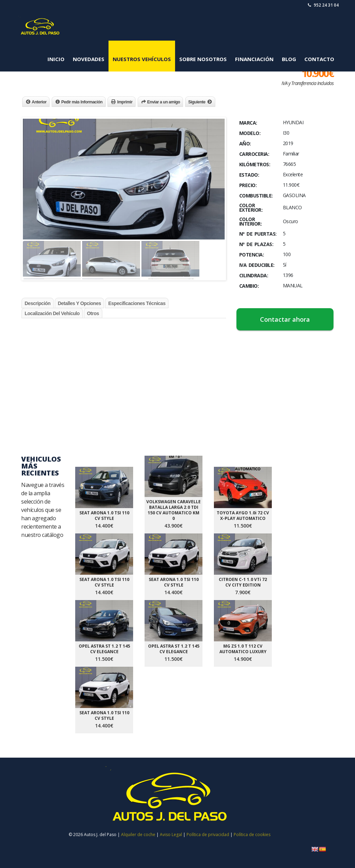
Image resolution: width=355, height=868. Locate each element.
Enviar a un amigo (164, 102)
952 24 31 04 (323, 5)
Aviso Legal (171, 835)
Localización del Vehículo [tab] (52, 313)
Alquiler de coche (138, 835)
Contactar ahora (285, 319)
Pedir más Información (82, 102)
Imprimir (125, 102)
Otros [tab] (93, 313)
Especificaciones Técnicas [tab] (137, 303)
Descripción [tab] (38, 303)
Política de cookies (252, 835)
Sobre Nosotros (203, 59)
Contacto (319, 59)
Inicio (56, 59)
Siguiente (197, 102)
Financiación (254, 59)
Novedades (89, 59)
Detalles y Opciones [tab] (80, 303)
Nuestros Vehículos (142, 59)
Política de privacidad (208, 835)
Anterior (39, 102)
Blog (289, 59)
